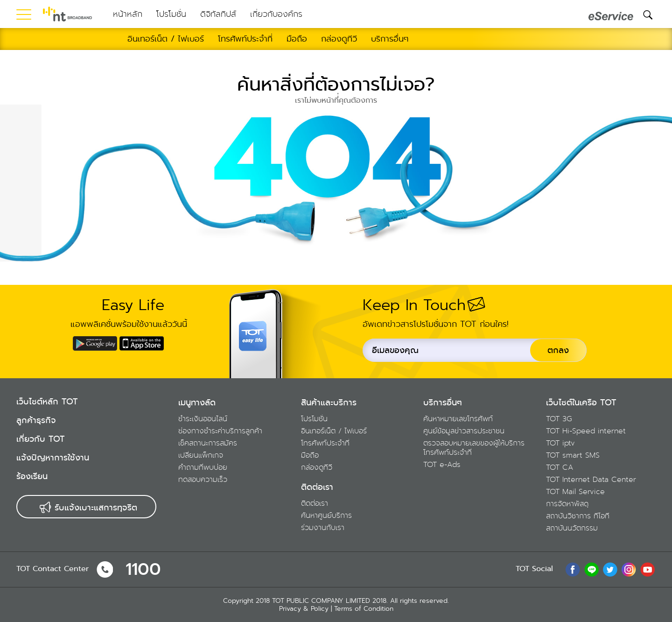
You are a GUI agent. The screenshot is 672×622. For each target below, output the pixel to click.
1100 (143, 569)
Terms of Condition (364, 608)
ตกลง (558, 350)
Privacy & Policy (304, 608)
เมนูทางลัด (197, 403)
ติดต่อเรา (317, 487)
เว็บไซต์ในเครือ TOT (581, 403)
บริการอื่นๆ (443, 403)
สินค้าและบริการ (329, 403)
